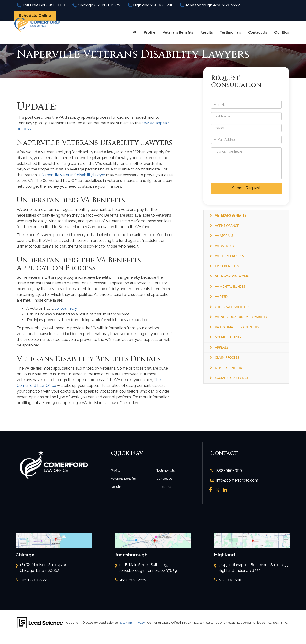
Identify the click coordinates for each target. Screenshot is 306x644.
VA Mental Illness (230, 287)
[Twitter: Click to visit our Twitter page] (218, 490)
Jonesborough (210, 5)
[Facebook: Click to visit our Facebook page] (211, 490)
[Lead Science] (40, 622)
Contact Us (258, 32)
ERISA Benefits (227, 266)
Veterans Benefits (123, 479)
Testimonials (230, 32)
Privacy (140, 623)
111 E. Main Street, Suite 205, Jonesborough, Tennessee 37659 (146, 568)
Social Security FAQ (231, 378)
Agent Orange (227, 226)
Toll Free (41, 5)
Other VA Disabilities (232, 307)
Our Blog (282, 32)
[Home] (135, 32)
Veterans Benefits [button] (178, 32)
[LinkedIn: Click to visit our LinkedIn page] (225, 490)
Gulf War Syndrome (232, 276)
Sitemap (126, 623)
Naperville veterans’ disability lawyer (73, 175)
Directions (164, 487)
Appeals (222, 347)
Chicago (96, 5)
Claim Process (227, 357)
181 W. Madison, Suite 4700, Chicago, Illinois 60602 (42, 568)
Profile (150, 32)
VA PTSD (221, 297)
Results (207, 32)
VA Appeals (224, 236)
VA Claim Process (229, 256)
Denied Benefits (228, 368)
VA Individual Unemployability (241, 317)
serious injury (66, 308)
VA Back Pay (225, 246)
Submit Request (246, 188)
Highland (151, 5)
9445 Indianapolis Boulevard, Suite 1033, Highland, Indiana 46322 (252, 568)
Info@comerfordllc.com (234, 480)
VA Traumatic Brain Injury (237, 327)
